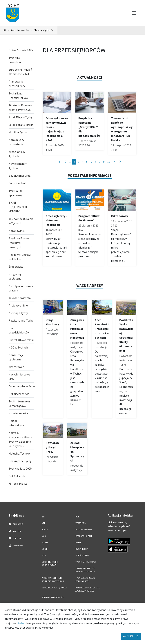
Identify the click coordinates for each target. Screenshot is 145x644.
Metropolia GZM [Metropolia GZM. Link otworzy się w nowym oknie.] (84, 536)
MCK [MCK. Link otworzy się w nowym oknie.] (77, 517)
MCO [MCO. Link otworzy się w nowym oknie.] (44, 536)
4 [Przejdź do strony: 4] (83, 162)
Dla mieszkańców (20, 30)
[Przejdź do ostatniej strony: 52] (120, 162)
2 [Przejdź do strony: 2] (74, 162)
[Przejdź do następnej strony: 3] (114, 162)
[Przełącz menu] (134, 13)
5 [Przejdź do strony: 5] (87, 162)
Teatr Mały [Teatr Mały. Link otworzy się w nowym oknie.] (81, 523)
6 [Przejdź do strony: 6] (91, 162)
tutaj (21, 623)
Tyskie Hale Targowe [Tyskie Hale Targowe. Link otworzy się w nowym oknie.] (86, 562)
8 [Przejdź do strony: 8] (100, 162)
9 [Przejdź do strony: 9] (104, 162)
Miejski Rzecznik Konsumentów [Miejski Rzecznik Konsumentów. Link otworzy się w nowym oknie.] (50, 564)
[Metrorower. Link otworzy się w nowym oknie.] (21, 367)
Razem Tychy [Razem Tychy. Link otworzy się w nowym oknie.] (81, 549)
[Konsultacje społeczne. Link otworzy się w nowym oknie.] (21, 357)
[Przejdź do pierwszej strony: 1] (60, 162)
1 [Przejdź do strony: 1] (70, 162)
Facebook (16, 524)
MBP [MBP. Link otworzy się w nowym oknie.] (43, 523)
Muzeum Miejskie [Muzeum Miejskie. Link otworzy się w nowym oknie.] (84, 530)
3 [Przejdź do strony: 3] (78, 162)
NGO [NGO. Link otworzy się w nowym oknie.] (44, 555)
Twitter (15, 531)
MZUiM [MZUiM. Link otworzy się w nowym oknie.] (45, 543)
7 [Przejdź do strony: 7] (95, 162)
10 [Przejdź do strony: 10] (109, 162)
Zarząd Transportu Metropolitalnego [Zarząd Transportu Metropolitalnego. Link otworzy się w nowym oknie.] (85, 570)
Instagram (16, 545)
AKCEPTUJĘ (131, 636)
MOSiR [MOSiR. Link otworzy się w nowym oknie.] (45, 549)
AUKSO (45, 530)
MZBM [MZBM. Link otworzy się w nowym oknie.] (78, 543)
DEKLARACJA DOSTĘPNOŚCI (54, 588)
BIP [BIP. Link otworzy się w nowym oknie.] (43, 517)
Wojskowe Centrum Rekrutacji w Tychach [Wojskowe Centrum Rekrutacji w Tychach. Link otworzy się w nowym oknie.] (53, 580)
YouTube (15, 538)
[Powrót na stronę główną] (5, 30)
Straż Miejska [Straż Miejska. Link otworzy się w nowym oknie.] (82, 555)
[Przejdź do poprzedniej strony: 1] (65, 162)
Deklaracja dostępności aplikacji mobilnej (88, 589)
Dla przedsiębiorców (44, 30)
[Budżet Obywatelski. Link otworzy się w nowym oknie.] (21, 340)
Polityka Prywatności (53, 597)
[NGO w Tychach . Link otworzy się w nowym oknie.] (21, 347)
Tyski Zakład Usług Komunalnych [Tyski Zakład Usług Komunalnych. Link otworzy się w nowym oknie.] (85, 580)
